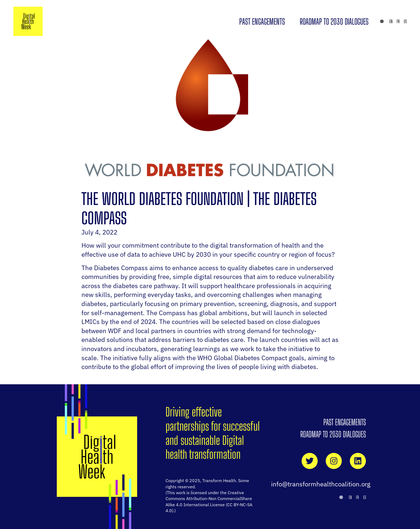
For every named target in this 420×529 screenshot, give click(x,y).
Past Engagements (262, 21)
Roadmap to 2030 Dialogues (334, 21)
